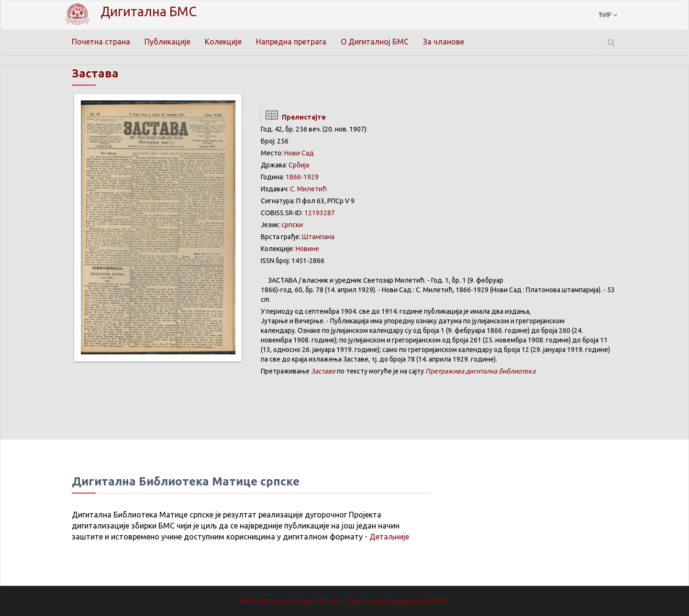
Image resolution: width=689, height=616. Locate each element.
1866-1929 (302, 177)
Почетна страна (101, 42)
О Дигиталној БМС (375, 42)
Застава (95, 73)
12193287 (320, 213)
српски (292, 225)
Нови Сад (299, 153)
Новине (307, 249)
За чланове (444, 42)
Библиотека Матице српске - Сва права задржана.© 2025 (344, 601)
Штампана (318, 237)
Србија (299, 165)
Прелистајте (293, 117)
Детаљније (389, 537)
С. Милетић (308, 189)
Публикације (167, 42)
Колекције (223, 42)
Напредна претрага (291, 42)
